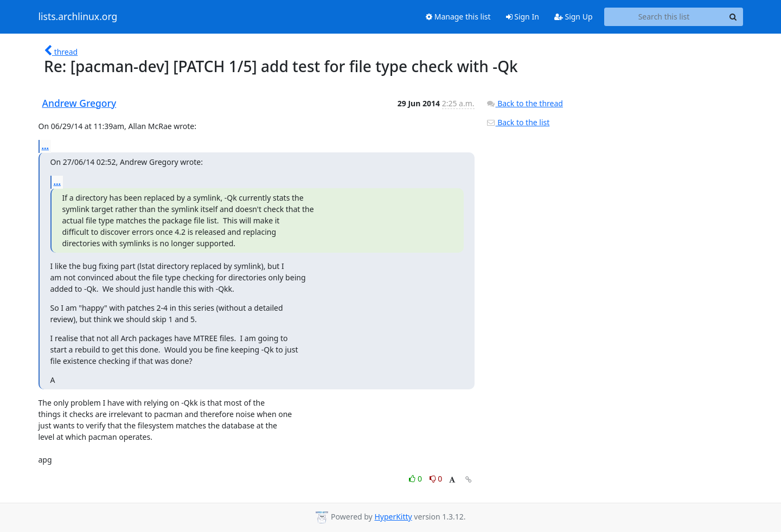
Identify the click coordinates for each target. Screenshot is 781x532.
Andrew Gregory (79, 103)
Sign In (523, 17)
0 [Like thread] (416, 479)
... (46, 146)
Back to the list (518, 122)
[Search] (733, 17)
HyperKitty (393, 517)
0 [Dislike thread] (436, 479)
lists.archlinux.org (78, 17)
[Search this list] (664, 17)
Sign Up (574, 17)
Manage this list (458, 17)
